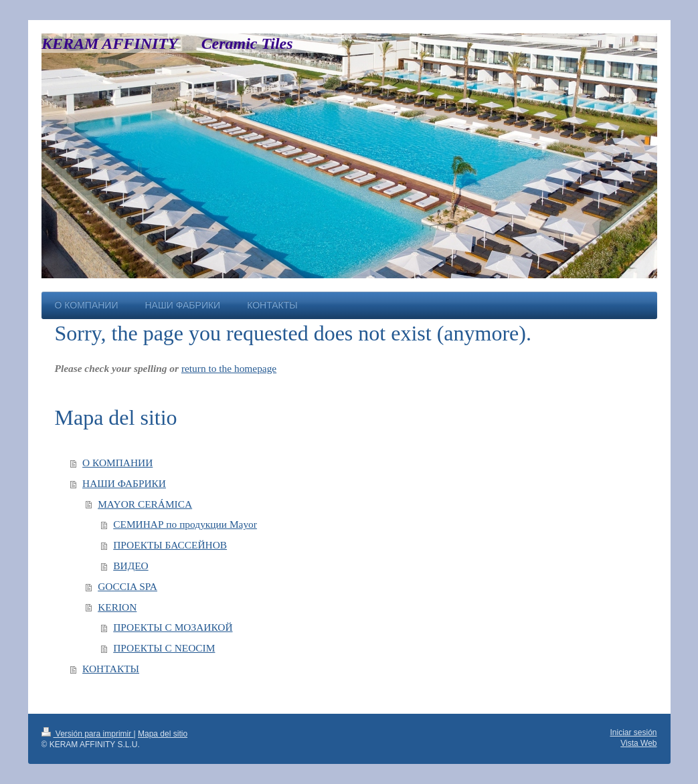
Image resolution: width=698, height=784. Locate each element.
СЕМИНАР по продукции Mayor (185, 524)
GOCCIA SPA (127, 586)
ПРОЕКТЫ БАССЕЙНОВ (170, 545)
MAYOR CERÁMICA (145, 504)
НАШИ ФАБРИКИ (124, 483)
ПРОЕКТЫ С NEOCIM (164, 648)
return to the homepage (229, 368)
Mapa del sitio (163, 734)
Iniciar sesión (633, 732)
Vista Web (638, 743)
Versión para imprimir (88, 734)
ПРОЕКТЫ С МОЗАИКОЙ (173, 627)
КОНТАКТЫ (111, 669)
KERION (117, 607)
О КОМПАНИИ (117, 463)
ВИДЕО (130, 566)
